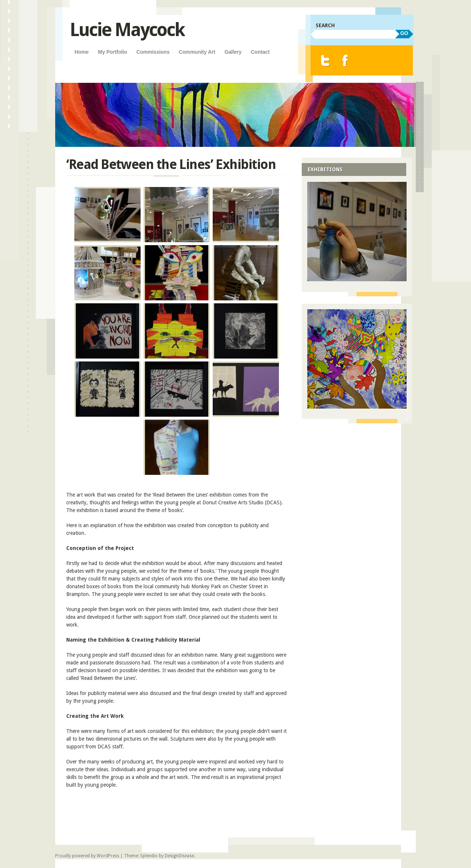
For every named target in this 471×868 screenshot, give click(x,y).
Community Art (197, 52)
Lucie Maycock (127, 30)
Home (82, 52)
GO (404, 33)
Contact (260, 52)
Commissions (153, 52)
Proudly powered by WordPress (87, 856)
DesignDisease (179, 856)
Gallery (233, 52)
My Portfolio (112, 52)
